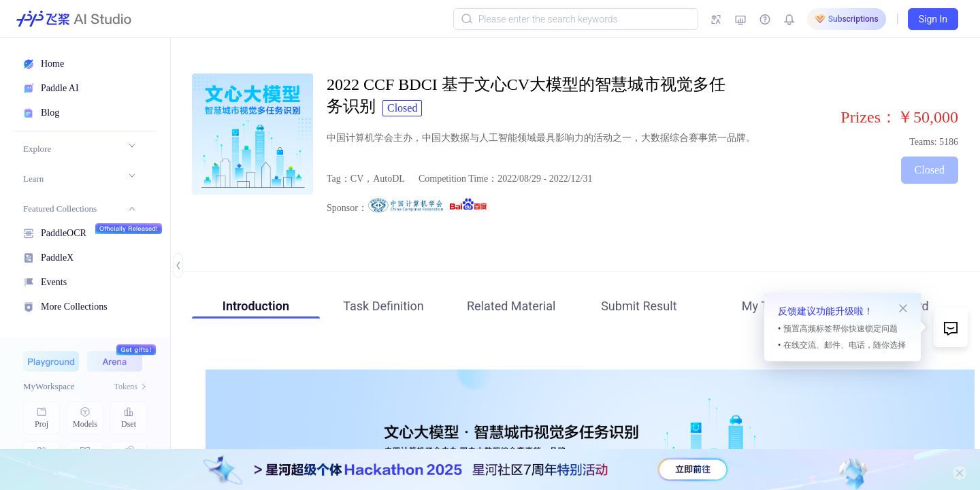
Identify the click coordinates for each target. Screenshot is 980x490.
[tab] (256, 308)
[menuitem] (79, 149)
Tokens (131, 387)
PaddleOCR (64, 232)
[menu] (79, 225)
